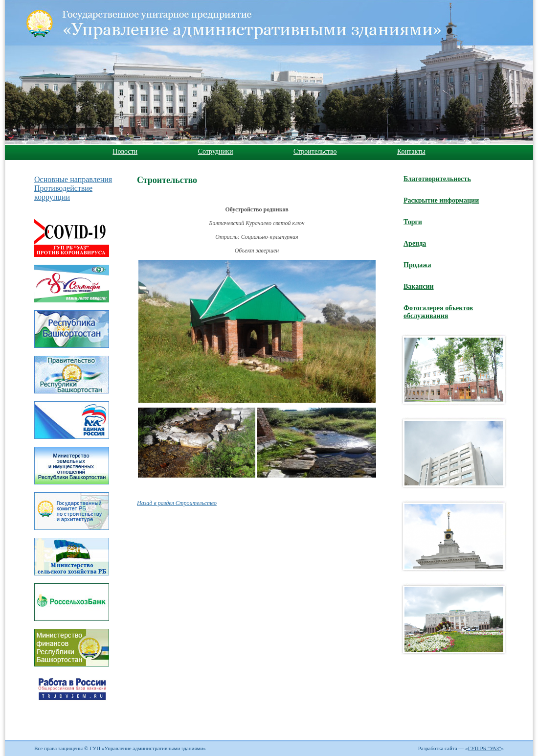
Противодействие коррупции (63, 193)
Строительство (315, 151)
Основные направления (73, 179)
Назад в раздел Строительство (177, 503)
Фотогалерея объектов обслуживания (438, 312)
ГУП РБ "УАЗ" (485, 748)
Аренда (415, 243)
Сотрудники (216, 151)
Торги (413, 222)
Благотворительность (437, 179)
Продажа (417, 265)
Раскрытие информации (441, 200)
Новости (125, 151)
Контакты (411, 151)
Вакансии (419, 286)
